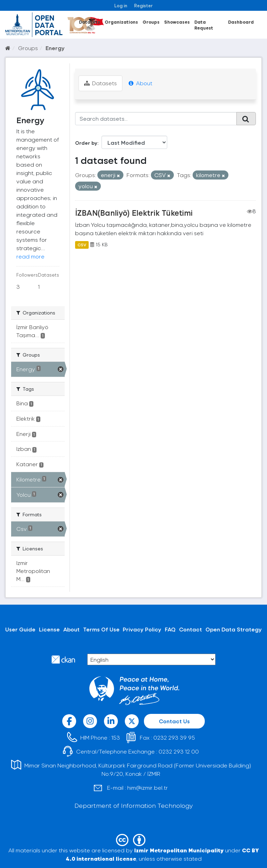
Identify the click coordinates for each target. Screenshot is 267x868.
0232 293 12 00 (179, 751)
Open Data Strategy (234, 629)
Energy (55, 48)
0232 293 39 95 (174, 737)
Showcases (177, 22)
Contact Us (174, 721)
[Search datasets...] (156, 119)
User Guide (20, 629)
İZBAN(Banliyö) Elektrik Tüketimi (134, 213)
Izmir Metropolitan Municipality (179, 850)
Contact (191, 629)
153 (116, 737)
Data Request (204, 25)
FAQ (170, 629)
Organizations (121, 22)
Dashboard (241, 22)
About (140, 83)
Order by (86, 143)
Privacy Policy (142, 629)
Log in (121, 5)
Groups (151, 22)
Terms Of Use (101, 629)
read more (30, 256)
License (49, 629)
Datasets (90, 22)
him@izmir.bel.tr (148, 787)
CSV (82, 245)
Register (143, 5)
